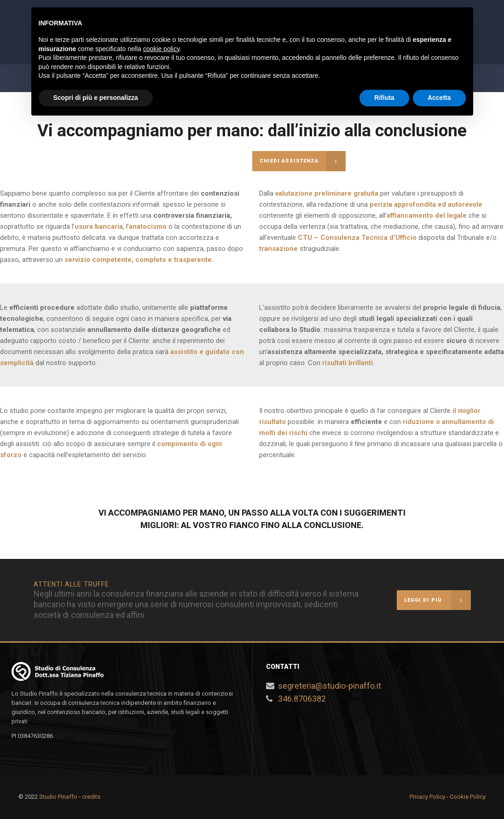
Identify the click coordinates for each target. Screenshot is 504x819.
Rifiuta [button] (384, 98)
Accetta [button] (439, 98)
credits (91, 797)
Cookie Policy (468, 797)
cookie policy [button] (161, 49)
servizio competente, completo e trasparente (138, 260)
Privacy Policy (427, 797)
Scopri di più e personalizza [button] (96, 98)
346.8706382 (302, 699)
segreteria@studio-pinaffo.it (330, 686)
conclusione (333, 525)
